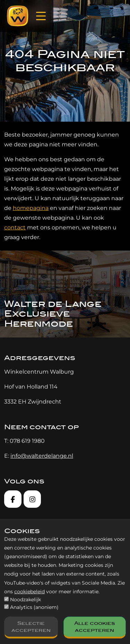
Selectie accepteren (31, 627)
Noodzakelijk (25, 600)
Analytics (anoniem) (34, 607)
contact (15, 227)
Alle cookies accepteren (95, 627)
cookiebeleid (29, 592)
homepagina (31, 208)
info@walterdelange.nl (42, 456)
